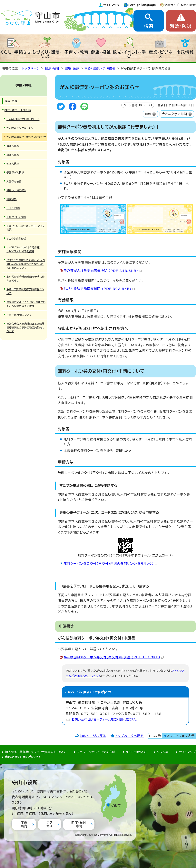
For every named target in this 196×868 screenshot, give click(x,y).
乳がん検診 (13, 164)
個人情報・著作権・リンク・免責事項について (36, 752)
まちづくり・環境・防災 (45, 54)
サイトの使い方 (136, 752)
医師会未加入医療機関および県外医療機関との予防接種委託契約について (25, 328)
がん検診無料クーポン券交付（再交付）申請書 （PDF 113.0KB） (114, 657)
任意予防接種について (19, 315)
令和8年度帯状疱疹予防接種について (25, 291)
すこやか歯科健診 (16, 239)
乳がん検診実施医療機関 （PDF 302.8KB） (99, 289)
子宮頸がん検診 (15, 173)
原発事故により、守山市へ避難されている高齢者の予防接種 (26, 304)
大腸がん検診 (14, 182)
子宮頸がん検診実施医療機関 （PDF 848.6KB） (103, 271)
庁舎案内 (24, 824)
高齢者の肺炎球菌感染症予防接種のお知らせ (25, 279)
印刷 (148, 114)
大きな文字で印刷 (174, 114)
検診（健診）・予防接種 (100, 68)
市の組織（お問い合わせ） (23, 757)
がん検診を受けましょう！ (21, 128)
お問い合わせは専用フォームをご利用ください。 (104, 719)
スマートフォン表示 (181, 736)
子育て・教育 (76, 52)
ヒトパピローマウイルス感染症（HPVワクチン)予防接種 (23, 249)
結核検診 (12, 199)
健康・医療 (72, 68)
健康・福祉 (101, 52)
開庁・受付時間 (79, 824)
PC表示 (155, 736)
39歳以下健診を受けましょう (23, 119)
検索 (149, 26)
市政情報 (185, 52)
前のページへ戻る (93, 736)
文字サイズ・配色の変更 (180, 5)
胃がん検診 (13, 146)
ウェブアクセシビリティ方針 (96, 752)
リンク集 (163, 752)
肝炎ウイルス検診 (16, 217)
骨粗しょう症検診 (16, 190)
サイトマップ (112, 5)
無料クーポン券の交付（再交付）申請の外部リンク (110, 564)
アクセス (49, 824)
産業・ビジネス (161, 54)
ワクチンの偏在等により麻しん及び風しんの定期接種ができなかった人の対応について (26, 264)
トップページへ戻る (129, 736)
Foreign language (142, 5)
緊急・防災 (181, 26)
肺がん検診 (13, 155)
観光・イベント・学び (129, 54)
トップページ (31, 68)
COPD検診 (13, 208)
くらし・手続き (14, 52)
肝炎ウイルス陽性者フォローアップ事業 (25, 228)
